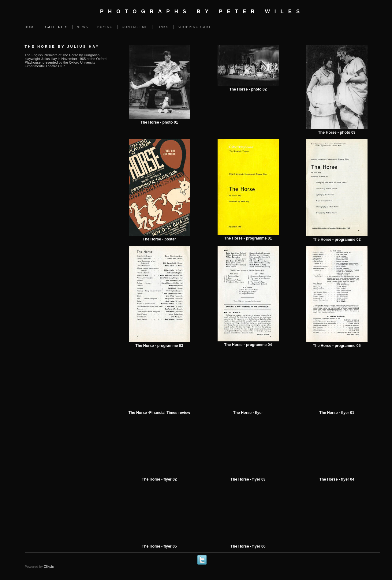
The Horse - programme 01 (248, 238)
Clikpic (49, 567)
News (83, 27)
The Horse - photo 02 (248, 89)
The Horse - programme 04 (248, 345)
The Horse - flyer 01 (337, 413)
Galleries (57, 27)
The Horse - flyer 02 (159, 479)
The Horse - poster (159, 239)
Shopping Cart (194, 27)
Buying (105, 27)
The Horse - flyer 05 (159, 546)
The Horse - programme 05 (337, 346)
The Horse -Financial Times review (159, 413)
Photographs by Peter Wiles (202, 11)
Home (31, 27)
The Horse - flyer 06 (248, 546)
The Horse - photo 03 (337, 132)
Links (163, 27)
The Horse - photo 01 (159, 122)
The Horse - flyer (248, 413)
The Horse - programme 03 (159, 346)
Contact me (135, 27)
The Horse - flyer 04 (337, 479)
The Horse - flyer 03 (248, 479)
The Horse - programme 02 (337, 240)
